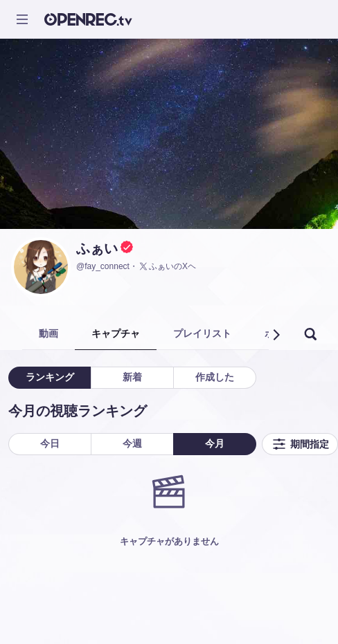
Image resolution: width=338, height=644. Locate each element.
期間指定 (300, 444)
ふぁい (97, 248)
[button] (276, 335)
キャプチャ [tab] (116, 333)
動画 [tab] (48, 333)
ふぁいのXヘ (167, 266)
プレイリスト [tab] (202, 333)
